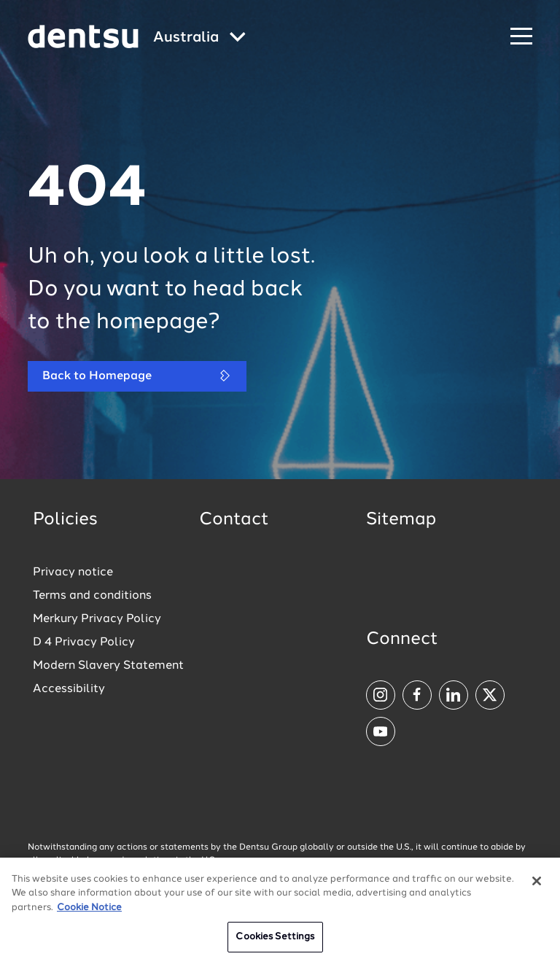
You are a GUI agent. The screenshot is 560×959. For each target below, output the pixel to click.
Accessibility (69, 689)
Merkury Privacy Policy (97, 619)
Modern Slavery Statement (108, 666)
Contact (234, 520)
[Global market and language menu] (199, 38)
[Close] (537, 883)
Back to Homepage (137, 376)
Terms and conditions (92, 596)
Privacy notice (73, 572)
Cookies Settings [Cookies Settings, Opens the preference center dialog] (275, 940)
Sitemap (401, 520)
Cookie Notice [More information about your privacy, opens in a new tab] (89, 910)
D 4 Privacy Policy (84, 642)
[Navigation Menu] (521, 37)
